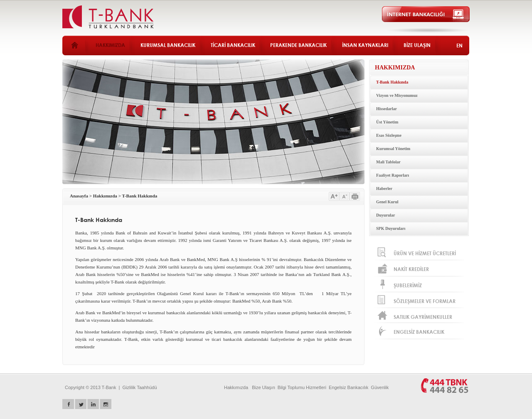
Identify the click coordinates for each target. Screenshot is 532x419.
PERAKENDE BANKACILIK (298, 45)
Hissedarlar (387, 109)
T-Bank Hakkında (392, 82)
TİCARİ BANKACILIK (233, 45)
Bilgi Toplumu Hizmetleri (302, 387)
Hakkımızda (105, 196)
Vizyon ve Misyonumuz (397, 95)
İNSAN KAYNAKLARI (365, 45)
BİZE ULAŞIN (417, 45)
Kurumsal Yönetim (393, 149)
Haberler (384, 189)
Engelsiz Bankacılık (349, 387)
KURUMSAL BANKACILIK (168, 45)
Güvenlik (380, 387)
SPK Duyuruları (391, 228)
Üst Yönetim (387, 122)
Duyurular (386, 215)
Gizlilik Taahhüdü (140, 387)
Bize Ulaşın (264, 387)
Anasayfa (79, 196)
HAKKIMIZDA (110, 45)
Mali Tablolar (388, 162)
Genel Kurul (387, 202)
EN (459, 46)
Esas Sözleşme (389, 135)
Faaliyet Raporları (393, 175)
